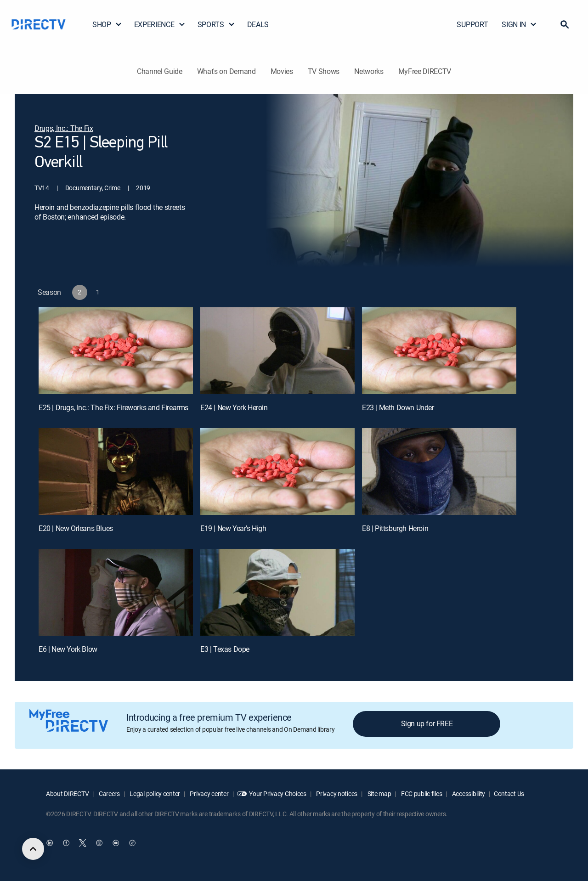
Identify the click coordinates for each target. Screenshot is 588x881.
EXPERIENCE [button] (160, 24)
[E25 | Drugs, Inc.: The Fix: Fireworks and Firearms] (116, 351)
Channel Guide (160, 71)
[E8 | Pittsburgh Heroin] (439, 472)
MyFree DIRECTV (425, 71)
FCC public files (421, 793)
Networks (369, 71)
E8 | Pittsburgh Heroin (395, 528)
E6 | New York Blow (68, 649)
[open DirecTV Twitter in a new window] (83, 843)
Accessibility (468, 793)
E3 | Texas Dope (225, 649)
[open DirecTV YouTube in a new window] (116, 843)
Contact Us (509, 793)
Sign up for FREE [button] (427, 723)
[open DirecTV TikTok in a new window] (132, 843)
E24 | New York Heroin (234, 407)
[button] (565, 24)
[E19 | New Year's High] (277, 472)
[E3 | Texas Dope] (277, 592)
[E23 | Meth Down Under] (439, 351)
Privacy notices (336, 793)
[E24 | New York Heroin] (277, 351)
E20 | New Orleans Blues (76, 528)
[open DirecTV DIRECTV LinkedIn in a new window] (50, 843)
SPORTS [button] (216, 24)
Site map (379, 793)
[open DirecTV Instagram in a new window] (99, 843)
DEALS (258, 24)
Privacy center (209, 793)
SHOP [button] (107, 24)
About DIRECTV (67, 793)
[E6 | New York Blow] (116, 592)
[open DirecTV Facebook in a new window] (66, 843)
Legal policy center (154, 793)
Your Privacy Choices (277, 793)
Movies (282, 71)
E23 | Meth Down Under (398, 407)
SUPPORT (472, 24)
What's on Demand (226, 71)
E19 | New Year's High (233, 528)
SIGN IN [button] (519, 24)
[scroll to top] (33, 849)
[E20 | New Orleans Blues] (116, 472)
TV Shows (324, 71)
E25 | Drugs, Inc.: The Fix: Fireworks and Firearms (113, 407)
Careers (109, 793)
